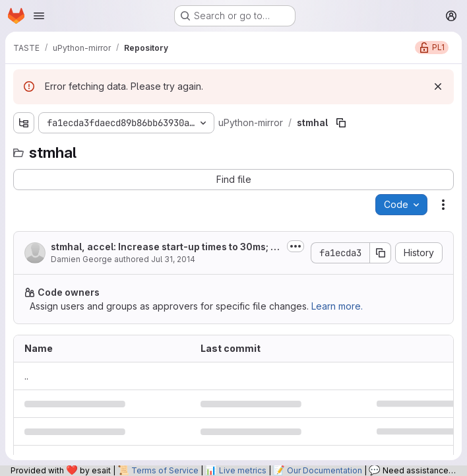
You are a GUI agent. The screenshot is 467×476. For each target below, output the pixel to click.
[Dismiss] (438, 86)
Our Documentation (325, 470)
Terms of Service (165, 470)
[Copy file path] (341, 123)
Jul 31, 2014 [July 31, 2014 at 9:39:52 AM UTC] (173, 259)
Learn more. (337, 306)
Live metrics (243, 470)
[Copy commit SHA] (381, 253)
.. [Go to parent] (26, 376)
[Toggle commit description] (296, 246)
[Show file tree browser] (24, 123)
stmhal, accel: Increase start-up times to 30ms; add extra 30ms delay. (164, 247)
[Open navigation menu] (39, 16)
